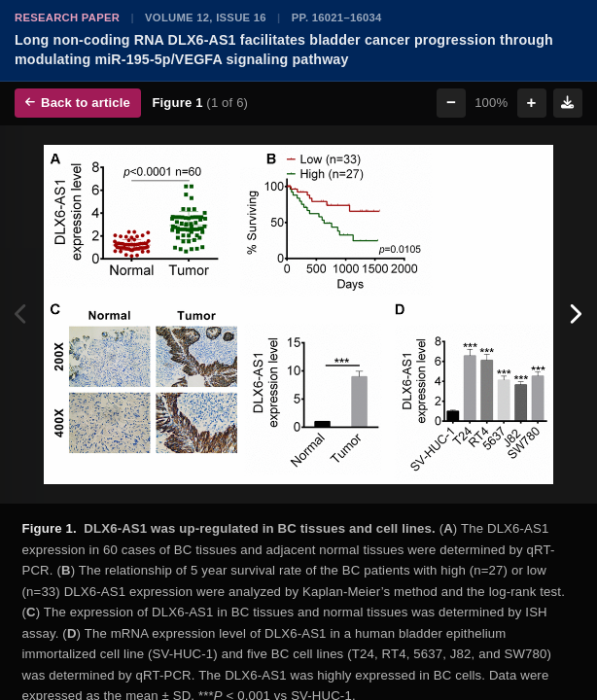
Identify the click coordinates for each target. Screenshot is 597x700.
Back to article (78, 103)
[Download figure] (568, 103)
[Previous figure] (22, 315)
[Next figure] (575, 315)
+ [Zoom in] (532, 103)
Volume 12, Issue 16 (206, 17)
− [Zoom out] (451, 103)
